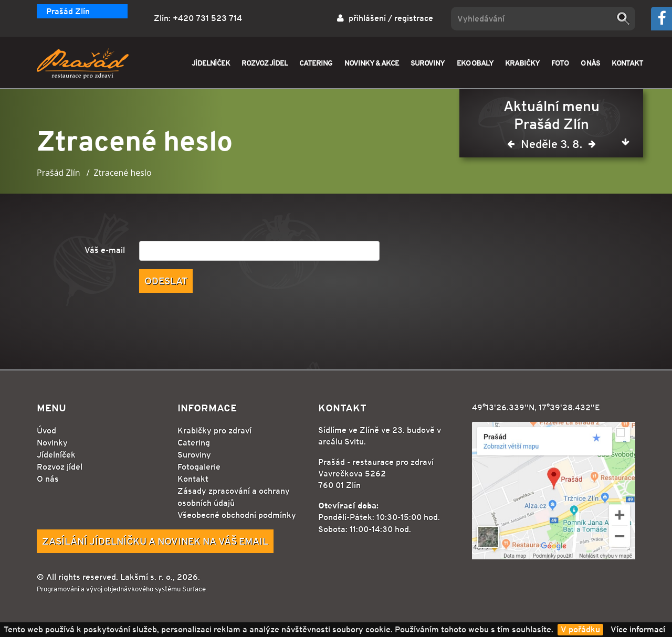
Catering (194, 443)
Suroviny (194, 455)
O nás (48, 479)
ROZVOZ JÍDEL (265, 63)
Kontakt (193, 479)
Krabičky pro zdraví (214, 431)
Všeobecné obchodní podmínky (237, 515)
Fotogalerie (199, 467)
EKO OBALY (475, 63)
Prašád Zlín (68, 11)
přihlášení (367, 18)
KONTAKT (627, 63)
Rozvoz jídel (60, 467)
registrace (414, 18)
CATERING (316, 63)
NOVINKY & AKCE (372, 63)
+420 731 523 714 (207, 18)
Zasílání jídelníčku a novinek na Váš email (155, 541)
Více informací (638, 629)
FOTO (560, 63)
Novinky (52, 443)
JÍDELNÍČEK (211, 63)
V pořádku (580, 629)
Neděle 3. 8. (552, 146)
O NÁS (590, 63)
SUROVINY (428, 63)
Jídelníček (56, 455)
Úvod (46, 431)
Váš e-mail (105, 250)
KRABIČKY (522, 63)
